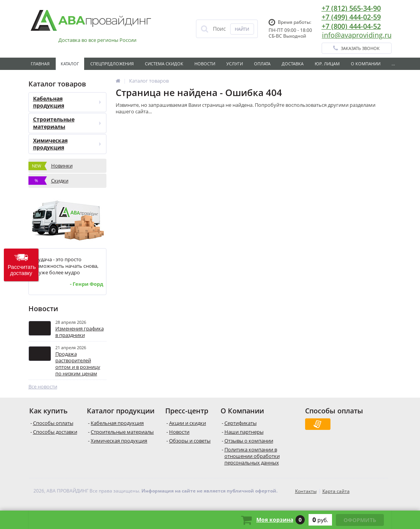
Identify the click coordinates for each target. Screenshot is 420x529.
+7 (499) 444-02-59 (351, 17)
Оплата (262, 64)
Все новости (43, 387)
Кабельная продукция (67, 102)
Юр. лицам (327, 64)
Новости (205, 64)
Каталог (70, 64)
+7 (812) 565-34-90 (351, 8)
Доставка (293, 64)
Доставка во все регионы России (97, 40)
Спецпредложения (112, 64)
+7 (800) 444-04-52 (351, 26)
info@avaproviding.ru (357, 35)
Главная (40, 64)
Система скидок (164, 64)
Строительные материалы (67, 123)
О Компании (366, 64)
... (393, 64)
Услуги (235, 64)
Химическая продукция (67, 144)
